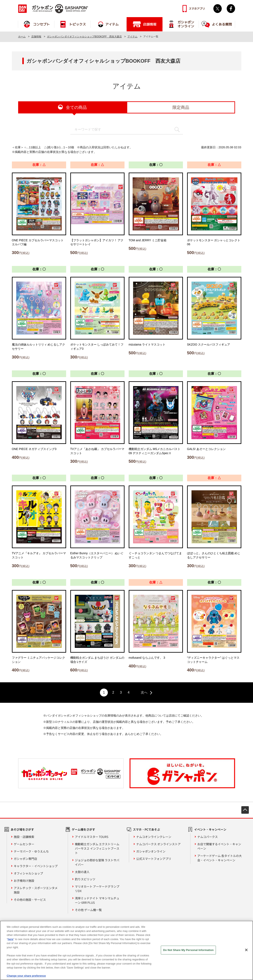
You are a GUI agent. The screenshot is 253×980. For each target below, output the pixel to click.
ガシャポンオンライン (151, 851)
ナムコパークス (208, 837)
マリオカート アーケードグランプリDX (97, 889)
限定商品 (181, 107)
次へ (144, 692)
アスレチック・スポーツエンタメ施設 (36, 890)
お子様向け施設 (24, 881)
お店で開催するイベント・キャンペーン (219, 846)
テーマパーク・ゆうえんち (31, 851)
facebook (231, 9)
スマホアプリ (197, 9)
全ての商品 (76, 107)
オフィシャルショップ (28, 873)
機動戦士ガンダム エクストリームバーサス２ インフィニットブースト (97, 848)
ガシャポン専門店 (25, 859)
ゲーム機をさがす (83, 829)
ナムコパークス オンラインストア (158, 844)
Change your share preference (26, 978)
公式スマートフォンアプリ (154, 859)
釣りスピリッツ (85, 879)
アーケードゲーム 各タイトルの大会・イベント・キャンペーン (220, 858)
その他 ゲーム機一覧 (88, 910)
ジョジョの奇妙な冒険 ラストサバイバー (97, 862)
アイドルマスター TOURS (92, 837)
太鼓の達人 (82, 872)
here (11, 941)
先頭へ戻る (245, 810)
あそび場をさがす (22, 829)
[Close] (246, 952)
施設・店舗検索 (24, 837)
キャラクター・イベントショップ (36, 866)
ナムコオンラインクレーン (154, 837)
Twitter (218, 9)
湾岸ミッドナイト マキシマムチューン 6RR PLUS (97, 900)
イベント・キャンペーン (210, 829)
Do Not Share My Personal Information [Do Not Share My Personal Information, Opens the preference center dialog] (188, 952)
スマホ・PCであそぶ (146, 829)
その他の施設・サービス (30, 900)
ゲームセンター (24, 844)
